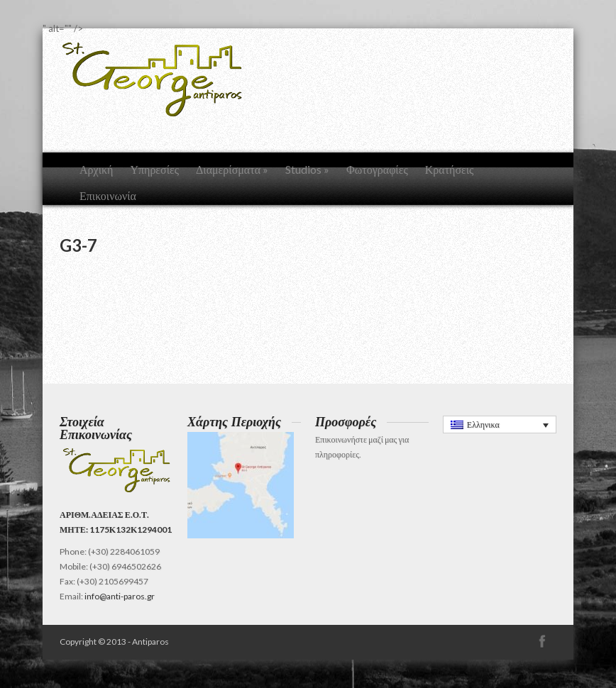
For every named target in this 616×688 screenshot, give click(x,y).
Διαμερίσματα (232, 169)
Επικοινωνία (108, 195)
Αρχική (96, 169)
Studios (307, 169)
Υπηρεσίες (154, 169)
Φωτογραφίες (377, 169)
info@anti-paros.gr (120, 596)
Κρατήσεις (450, 169)
